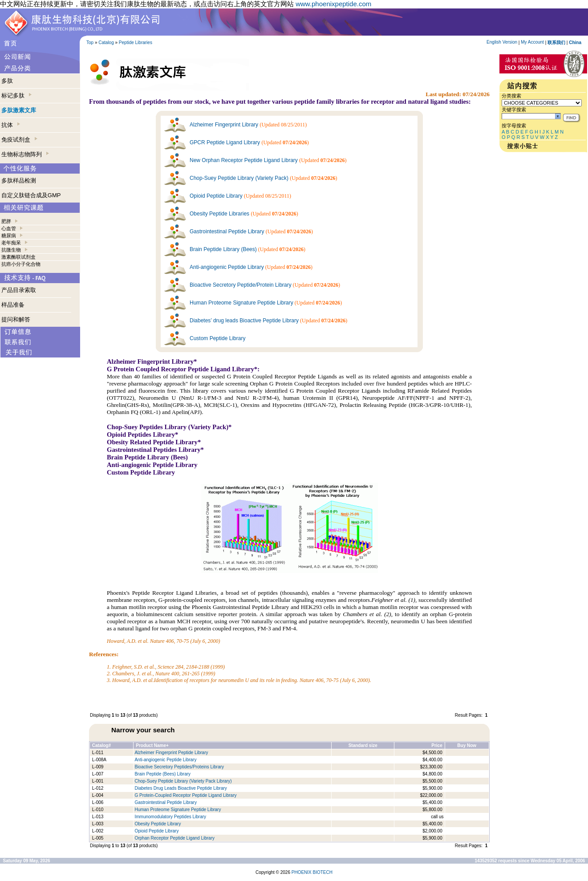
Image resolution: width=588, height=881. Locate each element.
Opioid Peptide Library (216, 196)
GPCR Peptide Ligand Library (225, 142)
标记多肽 (16, 95)
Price (437, 745)
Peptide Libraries (136, 43)
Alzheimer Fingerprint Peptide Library (171, 753)
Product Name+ (152, 745)
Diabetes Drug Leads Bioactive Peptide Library (180, 788)
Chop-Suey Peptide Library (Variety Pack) (239, 178)
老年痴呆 (11, 243)
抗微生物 (11, 250)
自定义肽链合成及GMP (31, 195)
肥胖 (6, 221)
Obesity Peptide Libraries (219, 214)
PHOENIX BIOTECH (312, 872)
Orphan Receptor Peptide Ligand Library (174, 838)
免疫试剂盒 (19, 140)
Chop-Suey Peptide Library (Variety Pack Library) (183, 781)
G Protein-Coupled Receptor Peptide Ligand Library (185, 795)
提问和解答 (16, 319)
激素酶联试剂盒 (18, 257)
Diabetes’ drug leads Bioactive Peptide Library (244, 321)
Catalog (106, 43)
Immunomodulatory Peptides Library (170, 817)
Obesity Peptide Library (158, 824)
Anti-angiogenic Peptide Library (227, 267)
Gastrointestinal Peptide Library (227, 231)
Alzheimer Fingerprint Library (224, 125)
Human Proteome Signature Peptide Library (241, 303)
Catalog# (101, 745)
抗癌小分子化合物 (21, 264)
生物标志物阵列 (25, 154)
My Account (532, 42)
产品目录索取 (19, 290)
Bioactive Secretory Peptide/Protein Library (241, 285)
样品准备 (13, 305)
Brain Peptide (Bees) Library (162, 774)
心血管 (9, 228)
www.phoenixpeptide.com (333, 4)
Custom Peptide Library (217, 338)
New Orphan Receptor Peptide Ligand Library (244, 160)
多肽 (7, 81)
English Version (502, 42)
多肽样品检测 (19, 181)
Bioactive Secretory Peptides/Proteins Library (179, 767)
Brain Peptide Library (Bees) (223, 249)
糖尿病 (9, 235)
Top (90, 43)
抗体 (11, 125)
